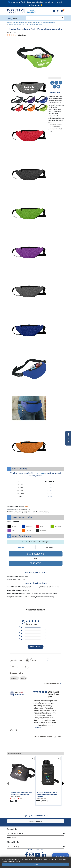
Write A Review (36, 647)
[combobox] (40, 660)
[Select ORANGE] (28, 531)
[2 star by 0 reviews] (33, 636)
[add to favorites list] (33, 759)
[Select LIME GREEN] (57, 526)
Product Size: (12, 580)
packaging (14, 678)
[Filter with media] (19, 667)
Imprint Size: (11, 587)
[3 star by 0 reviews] (33, 633)
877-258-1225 (39, 473)
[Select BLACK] (14, 526)
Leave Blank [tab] (50, 547)
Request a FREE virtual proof (39, 542)
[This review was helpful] (55, 737)
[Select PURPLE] (14, 531)
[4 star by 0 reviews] (33, 630)
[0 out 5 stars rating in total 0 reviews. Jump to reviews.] (16, 35)
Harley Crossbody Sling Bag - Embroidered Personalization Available (47, 794)
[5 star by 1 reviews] (33, 627)
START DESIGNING (35, 554)
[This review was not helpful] (59, 737)
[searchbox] (17, 660)
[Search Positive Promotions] (43, 18)
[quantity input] (12, 501)
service (23, 678)
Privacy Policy (15, 861)
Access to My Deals (35, 821)
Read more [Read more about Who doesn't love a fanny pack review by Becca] (38, 728)
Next (63, 783)
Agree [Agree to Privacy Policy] (36, 864)
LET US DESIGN (35, 563)
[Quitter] (67, 855)
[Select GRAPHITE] (43, 531)
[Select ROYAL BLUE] (28, 526)
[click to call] (58, 11)
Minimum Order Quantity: (17, 507)
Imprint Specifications (36, 583)
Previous (8, 783)
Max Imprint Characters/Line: (17, 590)
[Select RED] (43, 526)
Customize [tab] (21, 547)
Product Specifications (35, 573)
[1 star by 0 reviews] (33, 639)
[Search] (62, 18)
